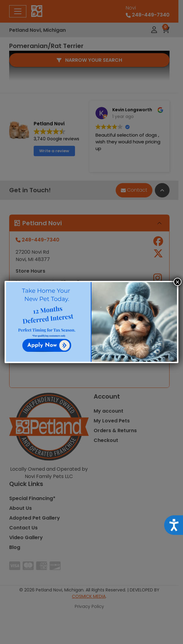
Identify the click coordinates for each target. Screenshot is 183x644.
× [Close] (177, 282)
